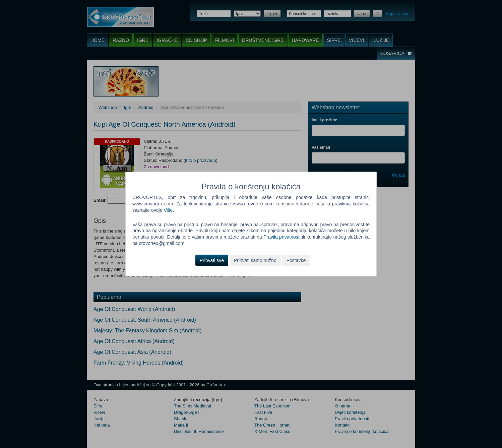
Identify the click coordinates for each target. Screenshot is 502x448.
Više (168, 210)
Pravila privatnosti (282, 237)
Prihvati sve (212, 260)
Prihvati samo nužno (255, 260)
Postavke (296, 260)
